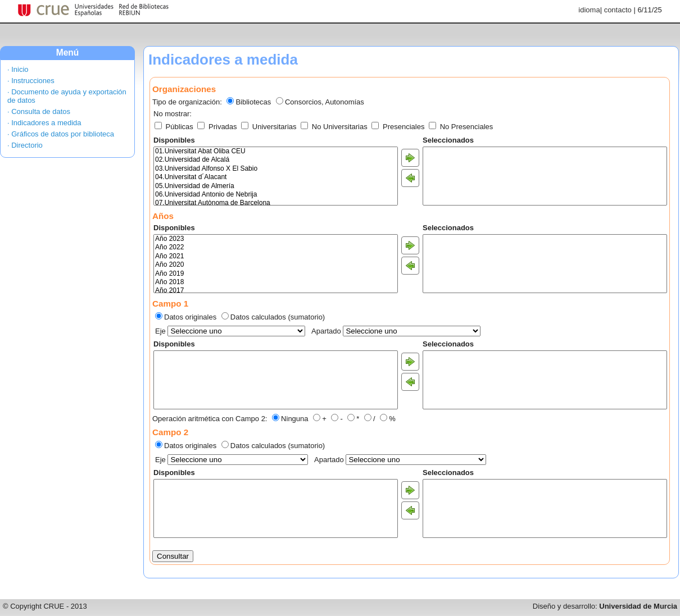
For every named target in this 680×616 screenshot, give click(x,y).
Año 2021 (276, 256)
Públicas (175, 127)
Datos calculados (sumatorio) (278, 317)
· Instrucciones (31, 81)
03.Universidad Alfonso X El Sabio (276, 169)
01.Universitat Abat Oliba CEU (276, 151)
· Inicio (18, 69)
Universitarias (270, 127)
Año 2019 (276, 274)
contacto (618, 10)
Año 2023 (276, 239)
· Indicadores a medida (44, 123)
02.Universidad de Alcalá (276, 160)
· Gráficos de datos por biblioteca (61, 134)
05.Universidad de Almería (276, 186)
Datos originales (190, 317)
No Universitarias (335, 127)
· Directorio (25, 145)
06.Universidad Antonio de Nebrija (276, 195)
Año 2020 (276, 265)
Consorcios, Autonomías (325, 102)
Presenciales (399, 127)
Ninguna (294, 419)
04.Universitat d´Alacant (276, 177)
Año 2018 (276, 282)
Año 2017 (276, 291)
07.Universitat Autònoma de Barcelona (276, 203)
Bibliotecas (253, 102)
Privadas (218, 127)
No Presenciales (461, 127)
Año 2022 (276, 247)
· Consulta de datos (39, 111)
